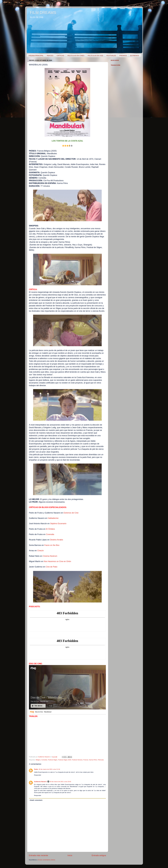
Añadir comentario (36, 800)
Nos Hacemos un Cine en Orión (57, 561)
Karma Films (93, 760)
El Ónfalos (50, 529)
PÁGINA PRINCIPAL (36, 56)
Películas (101, 760)
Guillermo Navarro (40, 782)
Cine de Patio (52, 567)
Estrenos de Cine (71, 513)
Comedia (44, 760)
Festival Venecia (77, 760)
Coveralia (50, 534)
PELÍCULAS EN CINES (76, 56)
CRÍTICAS (60, 56)
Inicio (70, 855)
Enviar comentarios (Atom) (47, 860)
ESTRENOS (135, 56)
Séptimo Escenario (58, 524)
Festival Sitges (53, 760)
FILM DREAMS (43, 13)
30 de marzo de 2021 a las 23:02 (60, 782)
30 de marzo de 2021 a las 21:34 (49, 769)
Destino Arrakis (57, 540)
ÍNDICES (50, 56)
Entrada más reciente (38, 855)
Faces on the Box (52, 545)
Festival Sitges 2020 (65, 760)
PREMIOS (123, 56)
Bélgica (38, 760)
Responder (38, 775)
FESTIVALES (111, 56)
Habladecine (53, 518)
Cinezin (40, 551)
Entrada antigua (99, 855)
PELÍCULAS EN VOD (95, 56)
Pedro (36, 769)
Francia (86, 760)
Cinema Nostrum (50, 556)
